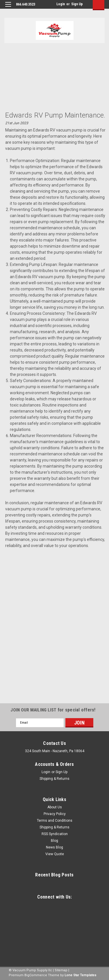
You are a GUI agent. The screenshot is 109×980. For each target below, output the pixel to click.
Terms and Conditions (55, 821)
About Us (55, 807)
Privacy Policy (55, 814)
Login (61, 4)
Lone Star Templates (80, 975)
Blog (54, 841)
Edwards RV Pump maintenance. (55, 115)
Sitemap (61, 970)
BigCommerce (36, 975)
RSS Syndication (55, 834)
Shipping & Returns (54, 779)
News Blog (54, 847)
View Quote (55, 854)
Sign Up (77, 4)
